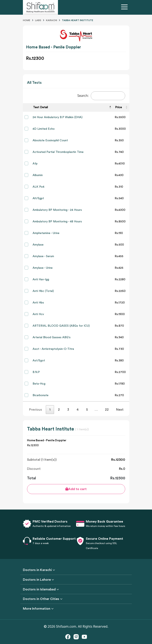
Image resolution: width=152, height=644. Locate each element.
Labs (38, 20)
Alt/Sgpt (38, 198)
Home (27, 20)
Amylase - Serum (43, 256)
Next (120, 410)
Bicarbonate (41, 395)
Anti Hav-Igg (41, 279)
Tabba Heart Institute (78, 20)
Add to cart (76, 489)
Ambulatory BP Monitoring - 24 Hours (57, 210)
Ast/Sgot (39, 361)
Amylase (38, 245)
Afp (35, 164)
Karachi (52, 20)
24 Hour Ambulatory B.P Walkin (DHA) (58, 117)
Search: (101, 96)
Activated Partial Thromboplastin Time (58, 152)
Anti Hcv (38, 314)
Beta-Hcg (39, 384)
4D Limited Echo (44, 129)
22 (107, 410)
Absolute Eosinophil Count (50, 140)
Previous (35, 410)
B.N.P (36, 372)
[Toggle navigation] (125, 7)
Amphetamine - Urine (46, 233)
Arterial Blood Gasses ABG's (52, 337)
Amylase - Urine (43, 268)
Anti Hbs (38, 303)
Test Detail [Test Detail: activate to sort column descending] (40, 107)
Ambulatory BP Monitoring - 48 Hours (57, 222)
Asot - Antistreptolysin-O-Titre (53, 349)
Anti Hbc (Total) (43, 291)
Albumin (38, 175)
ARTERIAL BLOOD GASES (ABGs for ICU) (61, 326)
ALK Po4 (38, 187)
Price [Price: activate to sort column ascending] (118, 107)
